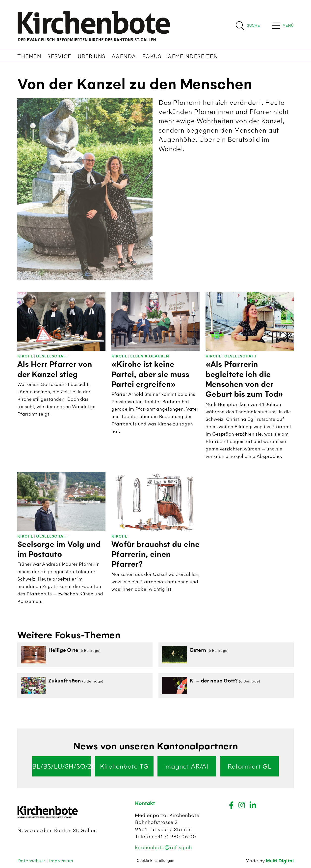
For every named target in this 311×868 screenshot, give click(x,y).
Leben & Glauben (150, 356)
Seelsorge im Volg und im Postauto (59, 549)
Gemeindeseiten (193, 56)
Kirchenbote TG (124, 766)
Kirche (25, 356)
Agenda (124, 56)
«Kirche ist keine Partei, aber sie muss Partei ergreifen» (150, 374)
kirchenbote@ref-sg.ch (163, 847)
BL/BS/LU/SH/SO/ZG (62, 766)
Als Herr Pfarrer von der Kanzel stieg (55, 369)
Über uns (91, 56)
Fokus (152, 56)
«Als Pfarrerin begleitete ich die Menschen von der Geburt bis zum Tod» (244, 379)
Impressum (61, 861)
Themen (29, 56)
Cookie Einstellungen (155, 861)
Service (59, 56)
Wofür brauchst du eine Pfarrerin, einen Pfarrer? (155, 554)
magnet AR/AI (187, 766)
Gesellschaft (52, 356)
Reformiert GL (250, 766)
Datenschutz (32, 861)
